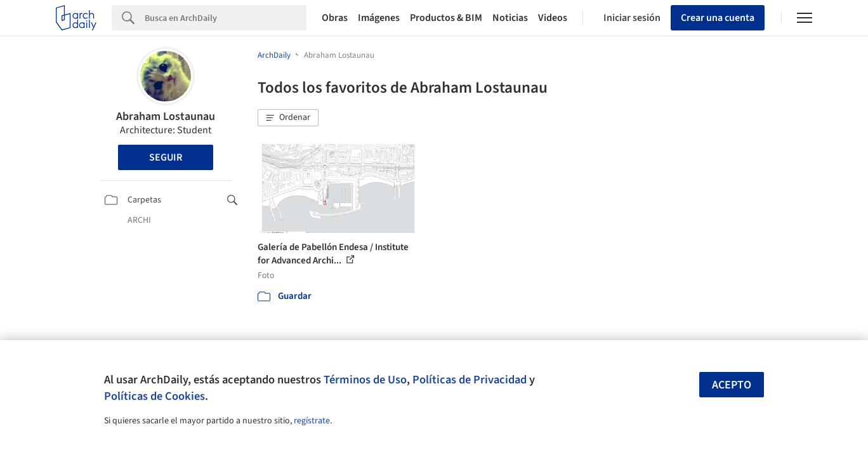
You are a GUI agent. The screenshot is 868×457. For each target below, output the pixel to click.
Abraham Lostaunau (166, 116)
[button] (288, 118)
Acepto (732, 385)
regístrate (312, 421)
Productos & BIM (446, 18)
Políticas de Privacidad (470, 380)
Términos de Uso (365, 380)
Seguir (166, 157)
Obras (335, 18)
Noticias (510, 18)
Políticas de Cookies (155, 396)
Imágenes (379, 18)
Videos (553, 18)
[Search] (226, 18)
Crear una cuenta (718, 18)
